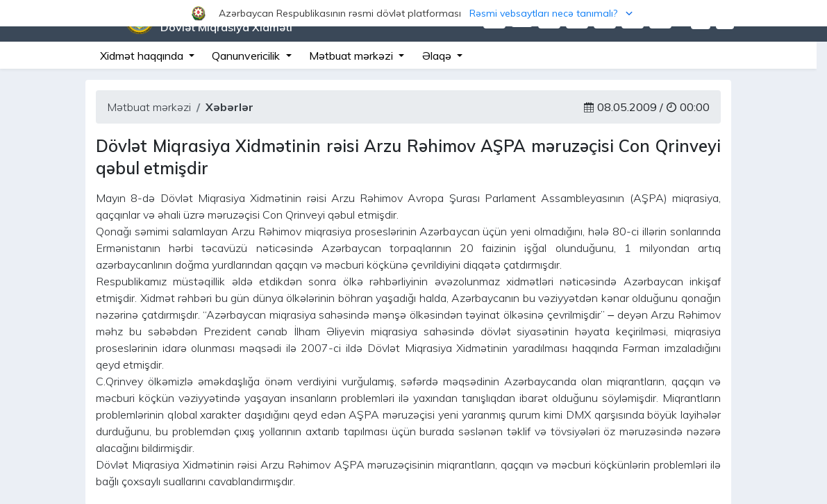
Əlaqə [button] (438, 56)
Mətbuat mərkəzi (149, 107)
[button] (414, 13)
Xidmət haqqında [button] (143, 56)
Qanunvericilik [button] (247, 56)
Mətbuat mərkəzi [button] (352, 56)
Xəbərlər (229, 107)
